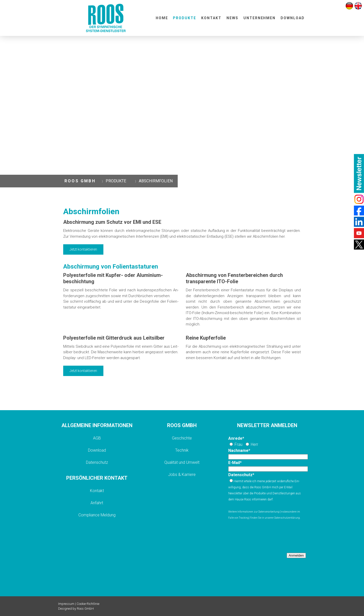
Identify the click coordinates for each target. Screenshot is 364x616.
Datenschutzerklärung (287, 518)
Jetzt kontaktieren (83, 249)
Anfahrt (97, 503)
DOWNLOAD (293, 18)
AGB (97, 438)
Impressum (66, 604)
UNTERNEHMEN (260, 18)
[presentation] (267, 536)
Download (97, 450)
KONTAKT (211, 18)
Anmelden (296, 555)
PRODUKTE (185, 18)
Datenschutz (97, 462)
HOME (162, 18)
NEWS (232, 18)
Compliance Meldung (97, 515)
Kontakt (97, 491)
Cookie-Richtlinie (88, 604)
